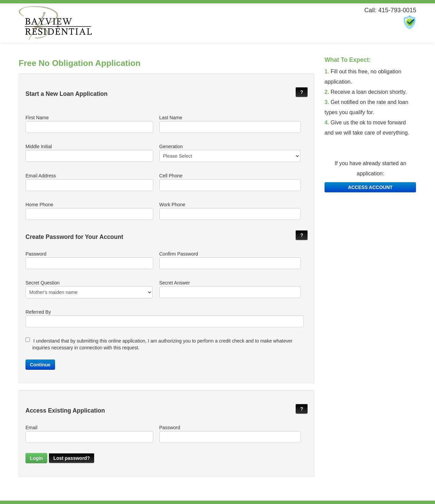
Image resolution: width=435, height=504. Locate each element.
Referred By (165, 318)
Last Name (230, 124)
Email (89, 434)
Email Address (89, 182)
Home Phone (89, 211)
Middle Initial (89, 153)
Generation (230, 153)
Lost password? (72, 458)
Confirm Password (230, 260)
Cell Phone (230, 182)
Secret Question (89, 289)
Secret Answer (230, 289)
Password (89, 260)
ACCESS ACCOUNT (370, 187)
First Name (89, 124)
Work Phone (230, 211)
